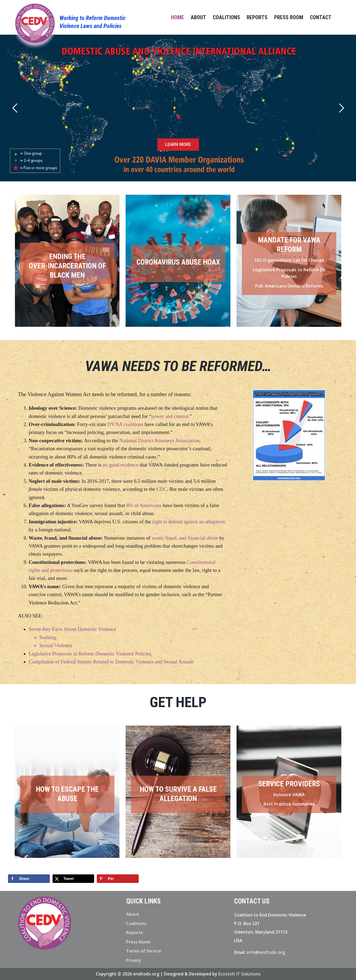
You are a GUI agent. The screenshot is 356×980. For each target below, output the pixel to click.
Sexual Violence (56, 645)
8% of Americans (144, 505)
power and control (170, 416)
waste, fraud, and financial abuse (185, 538)
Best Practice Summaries (289, 804)
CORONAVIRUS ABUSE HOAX (178, 262)
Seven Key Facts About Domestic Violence (72, 629)
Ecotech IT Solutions (239, 974)
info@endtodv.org (266, 952)
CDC (162, 489)
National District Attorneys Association (159, 441)
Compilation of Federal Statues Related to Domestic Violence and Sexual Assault (111, 662)
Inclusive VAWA (289, 795)
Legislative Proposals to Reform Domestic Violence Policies (90, 654)
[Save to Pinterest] (118, 879)
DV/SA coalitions (125, 424)
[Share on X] (73, 879)
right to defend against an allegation (189, 522)
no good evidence (121, 465)
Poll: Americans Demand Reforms (289, 286)
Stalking (48, 637)
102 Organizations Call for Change (289, 260)
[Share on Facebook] (29, 879)
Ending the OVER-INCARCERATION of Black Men (67, 266)
